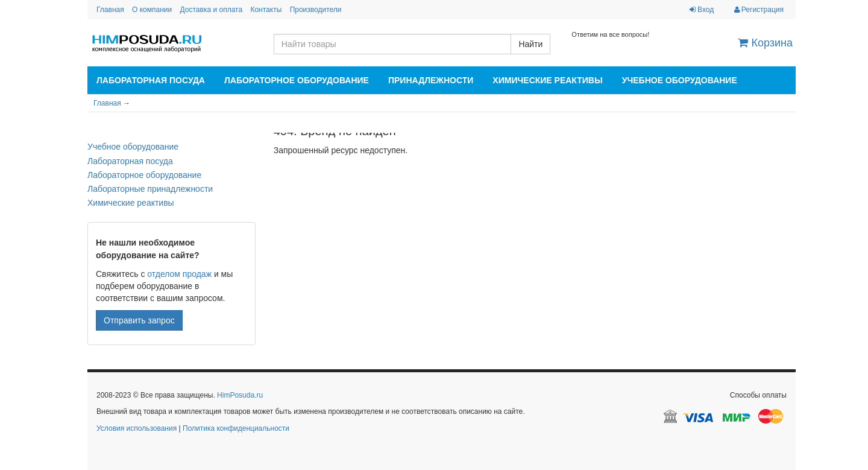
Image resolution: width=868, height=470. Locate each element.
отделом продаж (179, 274)
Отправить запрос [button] (139, 320)
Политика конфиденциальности (236, 428)
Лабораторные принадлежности (150, 189)
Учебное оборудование (680, 80)
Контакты (266, 10)
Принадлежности (431, 80)
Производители (316, 10)
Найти (530, 44)
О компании (152, 10)
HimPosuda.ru (240, 395)
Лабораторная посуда (151, 80)
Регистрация (759, 10)
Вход (702, 10)
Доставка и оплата (212, 10)
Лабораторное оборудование (297, 80)
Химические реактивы (547, 80)
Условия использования (137, 428)
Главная (110, 10)
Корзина (765, 43)
